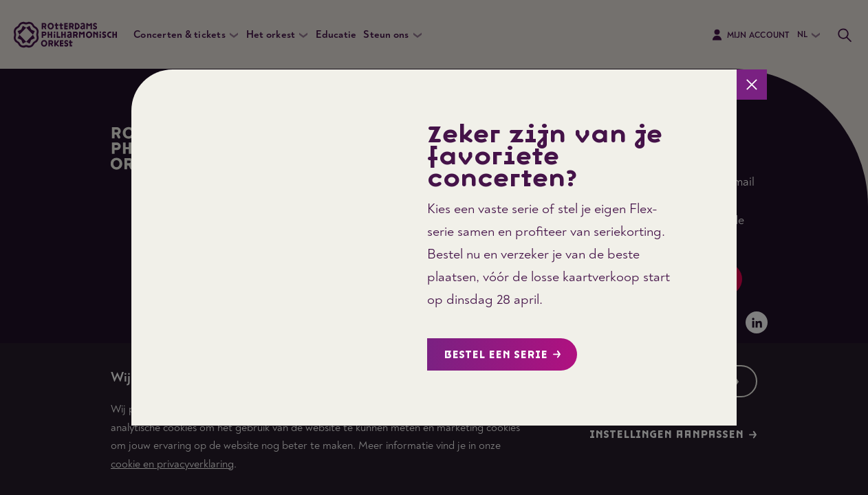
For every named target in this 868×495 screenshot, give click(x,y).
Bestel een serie (502, 355)
